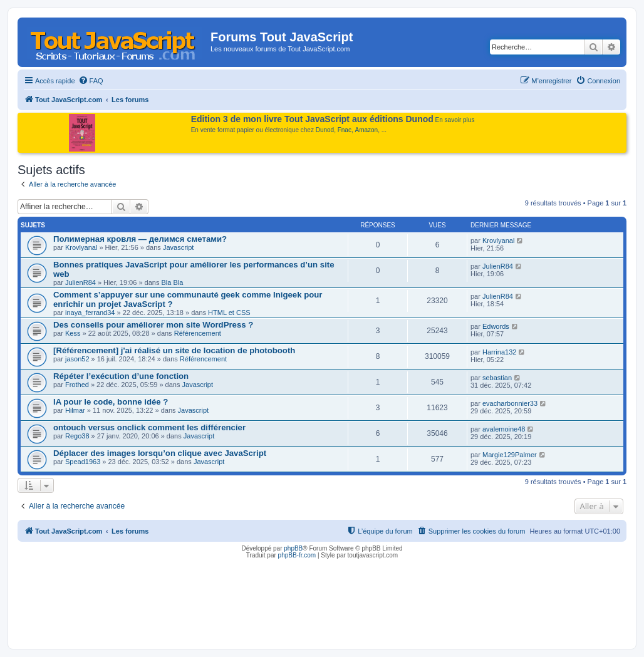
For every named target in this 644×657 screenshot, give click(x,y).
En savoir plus (455, 120)
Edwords (496, 326)
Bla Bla (172, 282)
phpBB (293, 548)
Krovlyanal (81, 247)
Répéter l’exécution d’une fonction (121, 376)
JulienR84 (80, 282)
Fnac (345, 130)
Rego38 (77, 436)
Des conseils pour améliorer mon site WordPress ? (153, 325)
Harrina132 (499, 352)
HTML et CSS (229, 313)
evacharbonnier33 (510, 403)
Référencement (198, 333)
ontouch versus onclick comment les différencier (149, 427)
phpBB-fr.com (297, 555)
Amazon (367, 130)
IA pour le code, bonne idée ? (111, 402)
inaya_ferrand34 (90, 313)
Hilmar (75, 410)
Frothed (77, 385)
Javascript (179, 247)
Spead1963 (83, 462)
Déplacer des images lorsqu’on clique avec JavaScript (160, 453)
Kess (73, 333)
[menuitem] (91, 81)
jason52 (77, 359)
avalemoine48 (504, 429)
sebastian (497, 378)
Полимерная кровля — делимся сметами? (140, 239)
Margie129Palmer (510, 455)
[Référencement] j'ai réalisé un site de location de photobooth (174, 350)
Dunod (325, 130)
